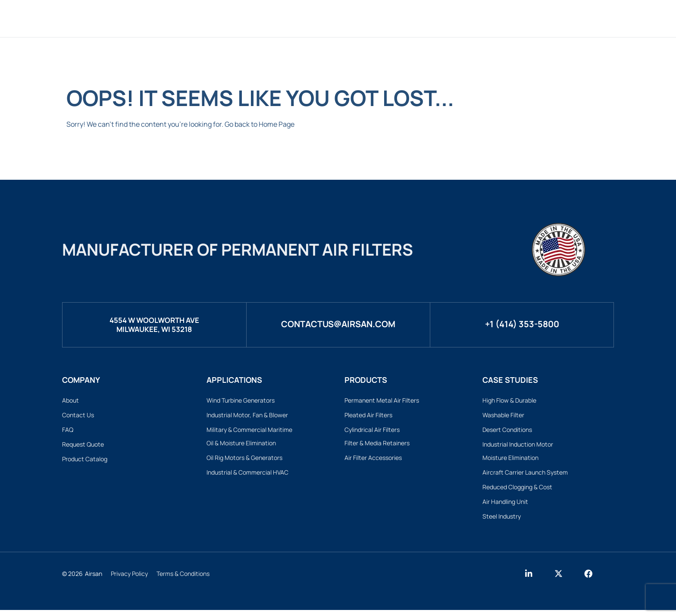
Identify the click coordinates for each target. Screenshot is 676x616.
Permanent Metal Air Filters (382, 400)
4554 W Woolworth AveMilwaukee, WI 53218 (154, 324)
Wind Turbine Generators (241, 400)
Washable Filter (503, 416)
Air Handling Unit (505, 507)
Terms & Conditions (183, 580)
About (513, 18)
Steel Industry (502, 522)
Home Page (277, 124)
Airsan (94, 580)
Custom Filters (325, 18)
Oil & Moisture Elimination (241, 445)
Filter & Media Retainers (377, 445)
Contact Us (78, 416)
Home (217, 18)
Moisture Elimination (510, 461)
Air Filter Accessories (373, 461)
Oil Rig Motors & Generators (244, 461)
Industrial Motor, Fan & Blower (247, 416)
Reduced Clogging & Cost (517, 491)
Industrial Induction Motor (518, 446)
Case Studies (461, 18)
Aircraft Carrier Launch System (525, 476)
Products (261, 18)
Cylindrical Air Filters (372, 431)
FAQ (68, 431)
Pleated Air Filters (368, 416)
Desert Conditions (507, 431)
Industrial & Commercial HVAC (247, 476)
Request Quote (83, 446)
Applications (395, 18)
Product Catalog (85, 462)
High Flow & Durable (509, 400)
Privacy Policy (129, 580)
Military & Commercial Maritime (249, 431)
